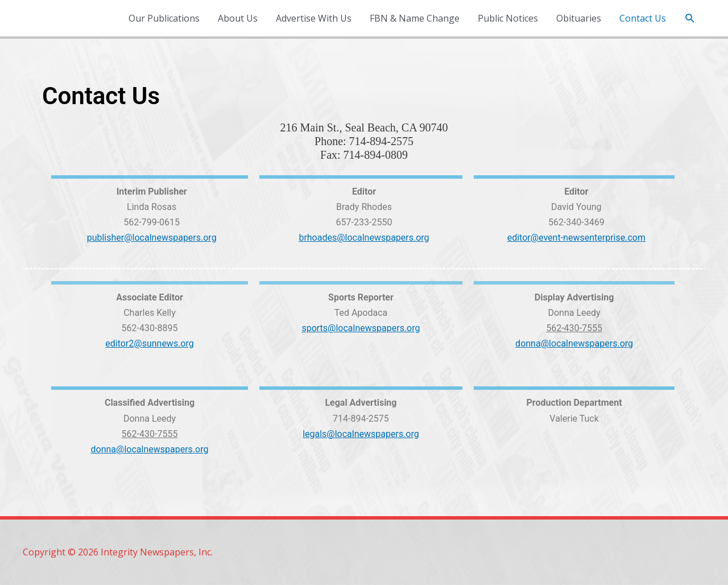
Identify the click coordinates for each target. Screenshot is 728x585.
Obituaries (579, 18)
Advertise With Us (314, 18)
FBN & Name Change (415, 18)
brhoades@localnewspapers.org (364, 238)
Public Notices (508, 18)
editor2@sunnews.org (150, 343)
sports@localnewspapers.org (361, 328)
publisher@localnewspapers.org (152, 238)
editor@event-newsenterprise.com (576, 238)
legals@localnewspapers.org (361, 434)
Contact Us (643, 18)
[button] (690, 18)
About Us (238, 18)
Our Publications (164, 18)
